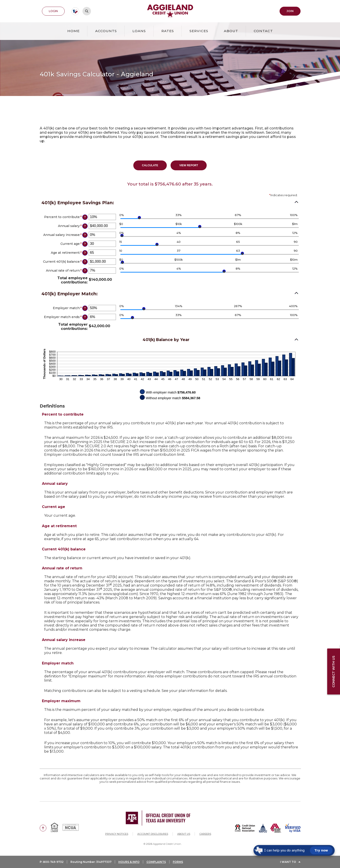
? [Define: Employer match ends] (85, 317)
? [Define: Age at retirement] (85, 253)
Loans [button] (139, 31)
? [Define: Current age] (85, 244)
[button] (170, 295)
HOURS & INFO (129, 862)
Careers (205, 834)
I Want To (288, 862)
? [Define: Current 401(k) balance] (85, 262)
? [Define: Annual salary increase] (85, 235)
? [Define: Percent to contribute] (85, 217)
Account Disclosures (153, 834)
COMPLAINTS (156, 862)
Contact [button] (263, 31)
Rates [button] (168, 31)
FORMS (178, 862)
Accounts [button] (106, 31)
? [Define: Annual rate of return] (85, 271)
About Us (184, 834)
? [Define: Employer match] (85, 308)
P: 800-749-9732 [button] (52, 862)
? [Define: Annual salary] (85, 226)
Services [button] (199, 31)
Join (290, 11)
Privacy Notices (117, 834)
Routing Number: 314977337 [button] (91, 862)
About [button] (231, 31)
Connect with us (334, 671)
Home (73, 31)
